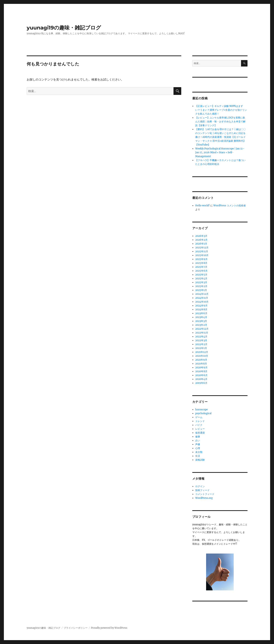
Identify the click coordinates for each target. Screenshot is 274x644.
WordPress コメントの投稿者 (230, 206)
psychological (203, 413)
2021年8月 (201, 364)
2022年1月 (201, 348)
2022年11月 (202, 333)
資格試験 (200, 460)
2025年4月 (201, 279)
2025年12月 (202, 248)
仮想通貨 (200, 433)
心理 (198, 448)
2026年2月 (201, 240)
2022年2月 (201, 344)
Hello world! (203, 206)
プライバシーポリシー (76, 628)
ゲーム (199, 417)
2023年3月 (201, 321)
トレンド (200, 421)
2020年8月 (201, 371)
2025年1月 (201, 290)
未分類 (199, 452)
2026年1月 (201, 244)
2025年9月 (201, 259)
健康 (198, 437)
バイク (199, 425)
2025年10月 (202, 255)
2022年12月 (202, 329)
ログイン (200, 486)
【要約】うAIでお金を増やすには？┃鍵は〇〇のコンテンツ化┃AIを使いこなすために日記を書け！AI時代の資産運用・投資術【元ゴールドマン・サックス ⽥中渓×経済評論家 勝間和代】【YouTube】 (220, 137)
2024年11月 (202, 298)
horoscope (201, 410)
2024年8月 (201, 309)
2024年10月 (202, 302)
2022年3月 (201, 340)
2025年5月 (201, 275)
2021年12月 (202, 352)
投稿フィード (202, 490)
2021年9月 (201, 360)
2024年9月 (201, 306)
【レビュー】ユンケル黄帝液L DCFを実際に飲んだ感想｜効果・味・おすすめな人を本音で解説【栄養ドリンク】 (220, 122)
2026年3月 (201, 236)
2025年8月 (201, 263)
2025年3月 (201, 282)
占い (198, 440)
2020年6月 (201, 375)
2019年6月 (201, 383)
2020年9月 (201, 368)
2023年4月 (201, 317)
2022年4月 (201, 337)
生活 (198, 456)
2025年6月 (201, 271)
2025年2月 (201, 286)
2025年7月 (201, 267)
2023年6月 (201, 313)
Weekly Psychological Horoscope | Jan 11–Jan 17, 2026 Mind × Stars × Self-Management (220, 152)
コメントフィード (205, 494)
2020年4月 (201, 379)
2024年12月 (202, 294)
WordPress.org (204, 498)
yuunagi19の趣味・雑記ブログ (64, 28)
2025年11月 (202, 251)
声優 (198, 444)
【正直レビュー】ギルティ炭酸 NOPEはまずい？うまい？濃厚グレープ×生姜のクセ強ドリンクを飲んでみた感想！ (221, 110)
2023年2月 (201, 325)
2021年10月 (202, 356)
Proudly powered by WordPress (109, 628)
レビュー (200, 429)
